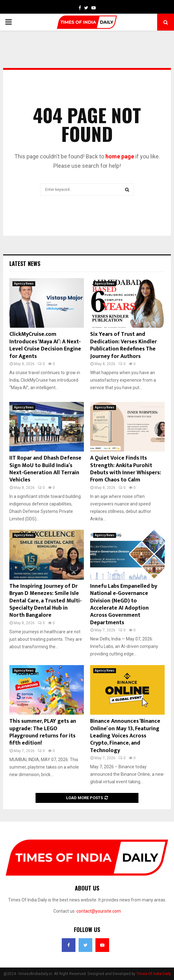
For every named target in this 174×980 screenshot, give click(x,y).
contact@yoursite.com (99, 911)
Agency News (24, 284)
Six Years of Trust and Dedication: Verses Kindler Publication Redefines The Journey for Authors (123, 345)
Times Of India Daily (154, 974)
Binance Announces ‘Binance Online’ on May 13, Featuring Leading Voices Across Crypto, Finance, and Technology (125, 736)
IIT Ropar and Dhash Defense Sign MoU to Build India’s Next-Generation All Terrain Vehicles (45, 469)
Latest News (25, 263)
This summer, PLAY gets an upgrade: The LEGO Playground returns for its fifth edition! (43, 732)
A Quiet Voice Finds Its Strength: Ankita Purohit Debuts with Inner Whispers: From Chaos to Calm (126, 469)
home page (120, 156)
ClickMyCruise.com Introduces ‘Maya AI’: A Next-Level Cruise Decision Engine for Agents (45, 345)
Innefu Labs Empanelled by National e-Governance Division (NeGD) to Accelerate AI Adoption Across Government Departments (124, 604)
